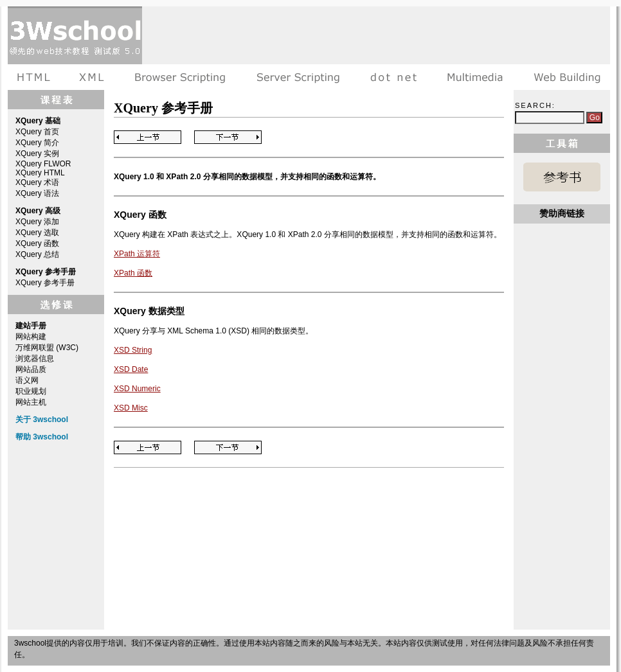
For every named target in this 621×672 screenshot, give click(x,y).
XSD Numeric (137, 389)
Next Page (228, 137)
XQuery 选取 (37, 233)
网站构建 (31, 337)
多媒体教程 (475, 77)
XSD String (133, 350)
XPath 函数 (133, 273)
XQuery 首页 (37, 132)
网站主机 (31, 402)
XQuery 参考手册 (45, 283)
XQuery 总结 (37, 254)
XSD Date (131, 369)
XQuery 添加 (37, 222)
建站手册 (564, 77)
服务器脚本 (298, 77)
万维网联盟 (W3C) (47, 348)
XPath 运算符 (137, 254)
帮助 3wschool (42, 437)
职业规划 (31, 391)
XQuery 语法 (37, 193)
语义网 (27, 380)
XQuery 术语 (37, 182)
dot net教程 (393, 77)
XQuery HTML (40, 173)
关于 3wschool (42, 420)
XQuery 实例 (37, 154)
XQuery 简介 (37, 143)
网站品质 (31, 369)
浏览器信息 (35, 358)
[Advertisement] (192, 47)
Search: (535, 105)
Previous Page (148, 137)
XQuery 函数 (37, 243)
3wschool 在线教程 (75, 35)
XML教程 (92, 77)
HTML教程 (36, 77)
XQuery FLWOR (43, 164)
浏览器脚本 (180, 77)
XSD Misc (131, 408)
